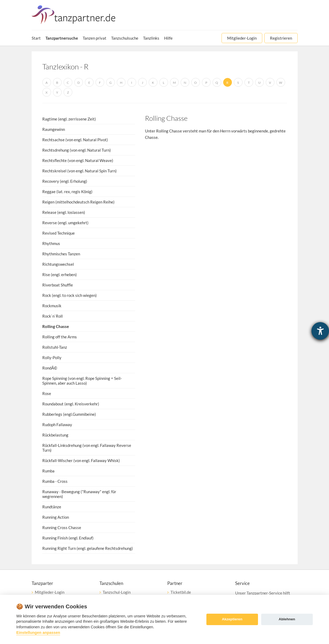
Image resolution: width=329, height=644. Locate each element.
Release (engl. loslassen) (64, 212)
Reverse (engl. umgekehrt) (65, 223)
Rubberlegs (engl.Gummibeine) (69, 414)
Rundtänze (52, 507)
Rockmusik (52, 306)
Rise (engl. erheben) (60, 275)
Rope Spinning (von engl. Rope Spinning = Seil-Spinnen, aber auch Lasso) (82, 381)
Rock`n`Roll (53, 316)
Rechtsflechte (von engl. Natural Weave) (78, 160)
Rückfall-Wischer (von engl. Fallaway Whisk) (81, 460)
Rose (47, 393)
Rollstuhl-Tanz (55, 347)
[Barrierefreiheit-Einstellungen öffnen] (320, 331)
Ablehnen (287, 619)
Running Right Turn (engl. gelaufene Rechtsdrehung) (88, 548)
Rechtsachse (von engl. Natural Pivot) (75, 140)
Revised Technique (59, 233)
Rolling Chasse (56, 326)
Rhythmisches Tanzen (61, 254)
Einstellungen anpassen (38, 633)
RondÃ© (50, 368)
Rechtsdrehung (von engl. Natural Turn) (77, 150)
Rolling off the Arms (60, 337)
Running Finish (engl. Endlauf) (68, 538)
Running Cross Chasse (62, 527)
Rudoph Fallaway (57, 425)
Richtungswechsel (58, 264)
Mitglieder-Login (50, 592)
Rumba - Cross (55, 481)
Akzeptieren (232, 619)
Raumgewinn (54, 129)
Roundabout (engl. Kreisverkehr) (71, 404)
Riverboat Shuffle (58, 285)
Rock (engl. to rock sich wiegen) (70, 295)
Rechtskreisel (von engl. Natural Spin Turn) (80, 171)
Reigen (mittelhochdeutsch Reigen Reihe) (78, 202)
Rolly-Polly (52, 358)
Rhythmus (51, 243)
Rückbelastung (55, 435)
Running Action (56, 517)
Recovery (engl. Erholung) (65, 181)
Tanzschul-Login (117, 592)
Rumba (48, 471)
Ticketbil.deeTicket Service (181, 595)
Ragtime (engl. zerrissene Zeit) (69, 119)
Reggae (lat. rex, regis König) (67, 192)
